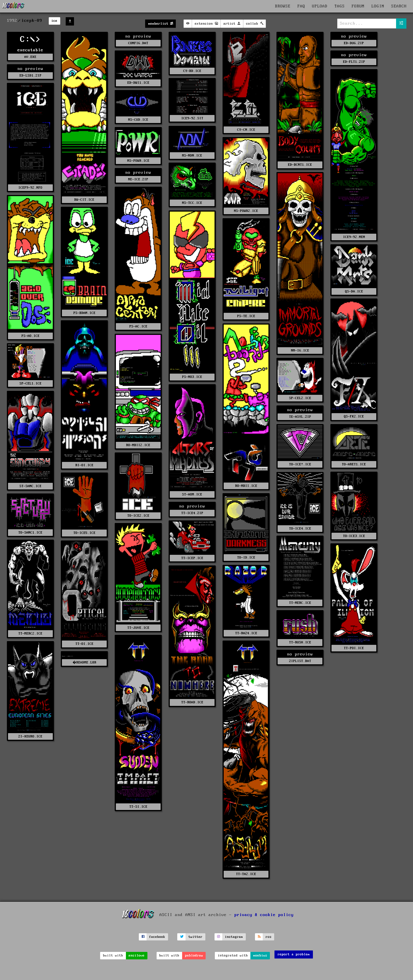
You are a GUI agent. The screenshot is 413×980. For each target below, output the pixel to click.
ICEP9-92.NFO (30, 188)
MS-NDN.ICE (192, 156)
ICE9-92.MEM (354, 237)
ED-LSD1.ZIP (31, 76)
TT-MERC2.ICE (30, 634)
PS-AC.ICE (138, 326)
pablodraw (194, 955)
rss (269, 937)
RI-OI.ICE (84, 465)
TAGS (340, 6)
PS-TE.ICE (246, 316)
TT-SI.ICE (138, 807)
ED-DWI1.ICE (138, 83)
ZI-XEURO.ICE (30, 736)
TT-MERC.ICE (300, 603)
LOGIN (378, 6)
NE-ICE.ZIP (138, 179)
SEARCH (399, 6)
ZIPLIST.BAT (300, 661)
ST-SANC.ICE (31, 486)
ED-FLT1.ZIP (354, 62)
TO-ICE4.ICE (300, 529)
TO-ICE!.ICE (300, 464)
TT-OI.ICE (84, 644)
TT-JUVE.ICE (138, 628)
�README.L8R (84, 662)
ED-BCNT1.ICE (300, 165)
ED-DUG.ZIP (354, 43)
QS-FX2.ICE (354, 416)
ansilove (137, 955)
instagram (234, 937)
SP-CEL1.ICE (31, 383)
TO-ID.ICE (246, 558)
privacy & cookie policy (264, 915)
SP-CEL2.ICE (300, 398)
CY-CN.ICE (246, 130)
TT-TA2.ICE (246, 874)
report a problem (294, 954)
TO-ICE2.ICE (138, 516)
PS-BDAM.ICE (84, 313)
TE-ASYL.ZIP (300, 417)
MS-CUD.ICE (138, 120)
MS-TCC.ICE (192, 203)
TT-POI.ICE (354, 648)
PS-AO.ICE (31, 336)
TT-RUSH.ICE (300, 642)
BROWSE (283, 6)
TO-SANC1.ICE (30, 533)
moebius (260, 955)
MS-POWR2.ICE (246, 211)
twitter (195, 937)
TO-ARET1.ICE (354, 464)
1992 (12, 21)
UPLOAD (320, 6)
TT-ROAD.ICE (192, 702)
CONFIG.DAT (138, 43)
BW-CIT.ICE (84, 200)
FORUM (358, 6)
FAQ (301, 6)
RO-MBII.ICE (246, 486)
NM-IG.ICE (300, 351)
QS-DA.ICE (354, 291)
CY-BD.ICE (192, 71)
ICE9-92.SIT (192, 118)
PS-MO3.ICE (192, 377)
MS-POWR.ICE (138, 161)
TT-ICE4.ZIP (192, 513)
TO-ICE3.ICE (354, 536)
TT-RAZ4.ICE (246, 633)
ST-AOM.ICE (192, 494)
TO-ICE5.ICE (84, 533)
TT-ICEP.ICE (192, 558)
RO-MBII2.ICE (138, 445)
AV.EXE (30, 57)
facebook (157, 937)
